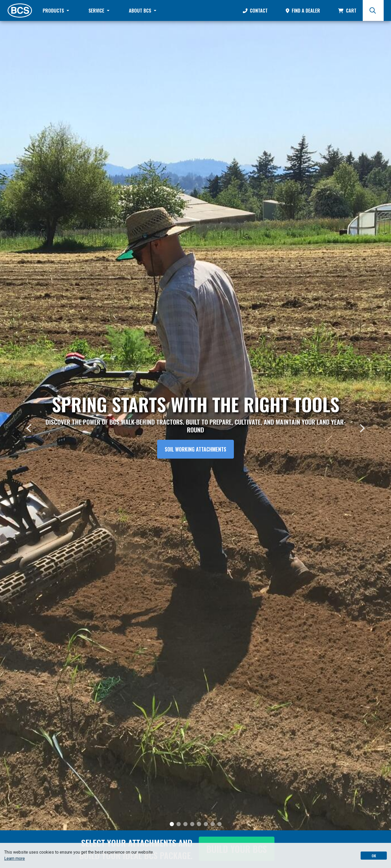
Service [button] (97, 10)
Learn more (15, 858)
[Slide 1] (172, 824)
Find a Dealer (303, 10)
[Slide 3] (185, 824)
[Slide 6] (206, 824)
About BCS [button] (141, 10)
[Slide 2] (179, 824)
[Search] (373, 10)
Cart (347, 10)
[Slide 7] (213, 824)
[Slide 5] (199, 824)
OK (374, 856)
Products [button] (54, 10)
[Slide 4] (192, 824)
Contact (255, 10)
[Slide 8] (219, 824)
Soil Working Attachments (195, 449)
